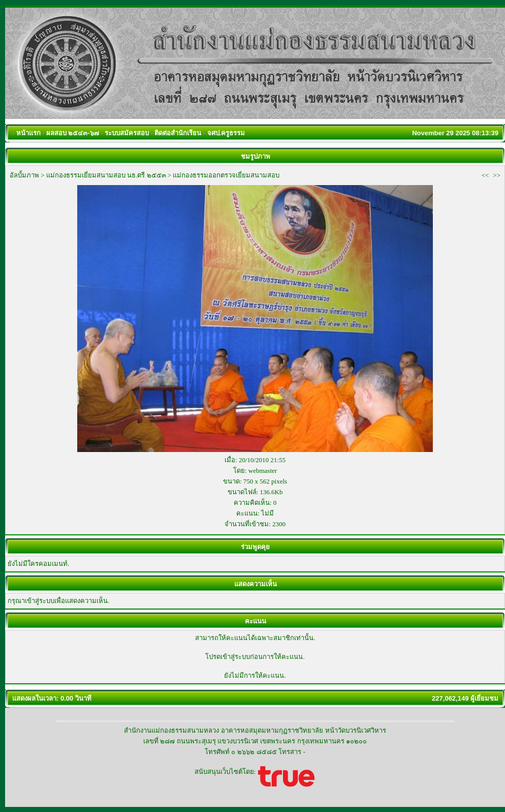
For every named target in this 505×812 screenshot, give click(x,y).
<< (485, 175)
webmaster (263, 471)
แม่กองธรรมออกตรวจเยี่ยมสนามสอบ (226, 175)
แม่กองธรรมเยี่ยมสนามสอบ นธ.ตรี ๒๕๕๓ (106, 175)
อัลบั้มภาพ (24, 175)
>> (497, 175)
